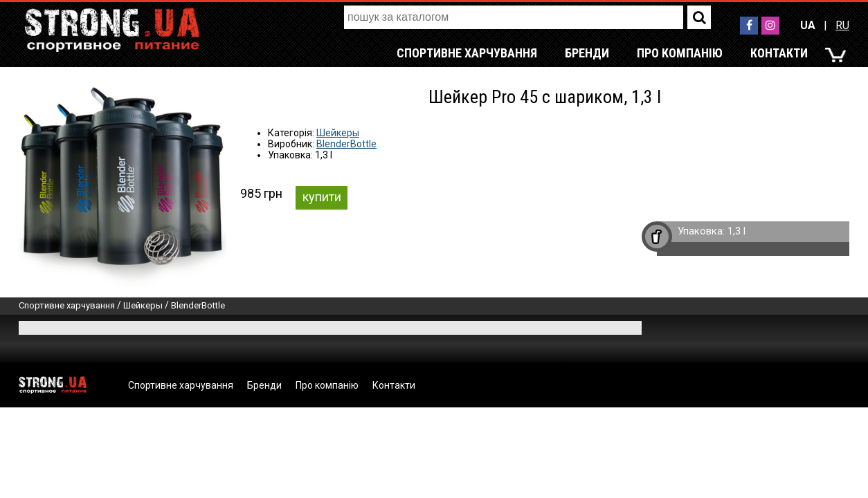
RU (842, 25)
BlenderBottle (346, 144)
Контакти (779, 53)
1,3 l (736, 231)
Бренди (587, 53)
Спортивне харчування (467, 53)
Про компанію (680, 53)
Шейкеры (338, 133)
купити (322, 197)
